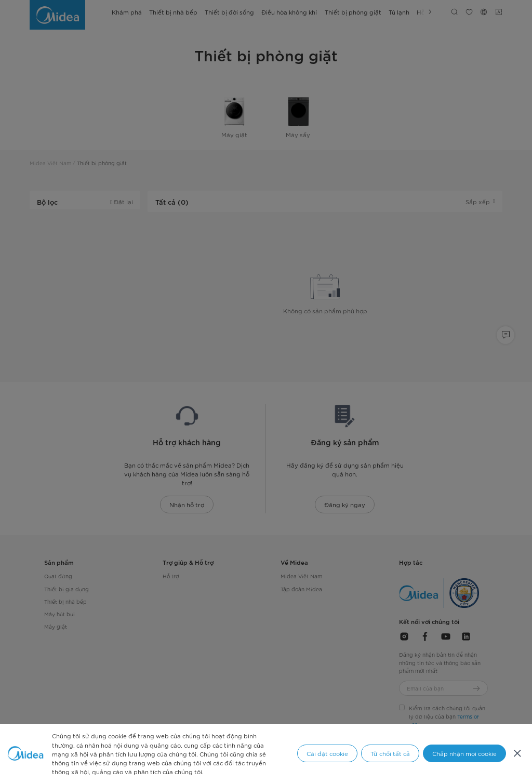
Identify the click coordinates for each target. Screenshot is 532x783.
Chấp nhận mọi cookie (464, 753)
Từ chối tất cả (390, 753)
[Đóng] (517, 753)
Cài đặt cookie (327, 753)
